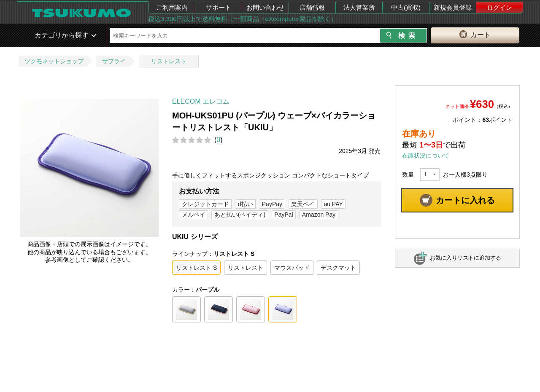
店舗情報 (312, 7)
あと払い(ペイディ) (240, 215)
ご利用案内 (172, 7)
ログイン (499, 7)
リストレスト (169, 61)
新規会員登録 (453, 7)
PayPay (272, 204)
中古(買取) (406, 7)
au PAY (333, 204)
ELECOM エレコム (201, 101)
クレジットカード (205, 204)
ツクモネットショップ (54, 61)
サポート (219, 7)
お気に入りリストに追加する (466, 258)
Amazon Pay (319, 215)
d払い (246, 204)
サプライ (114, 61)
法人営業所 (359, 7)
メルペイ (194, 215)
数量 (408, 175)
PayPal (283, 215)
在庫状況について (426, 156)
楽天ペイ (303, 204)
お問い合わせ (265, 7)
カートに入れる (465, 200)
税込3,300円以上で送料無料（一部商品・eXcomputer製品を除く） (243, 19)
